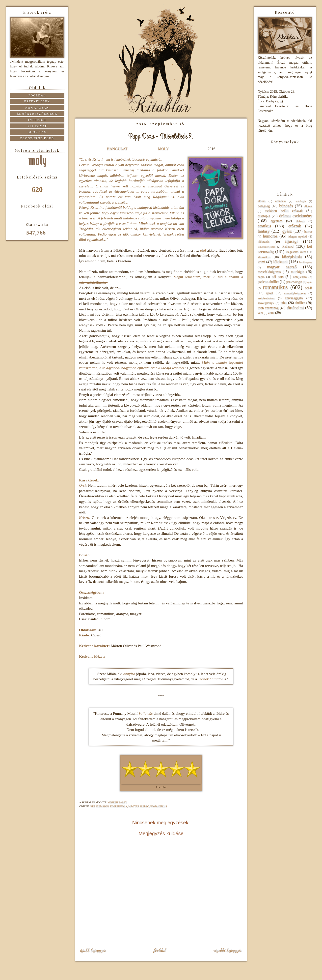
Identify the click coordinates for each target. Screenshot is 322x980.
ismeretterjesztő (266, 247)
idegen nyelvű (298, 237)
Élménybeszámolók (37, 114)
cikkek (308, 206)
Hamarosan (37, 108)
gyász (287, 231)
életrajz (300, 221)
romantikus (159, 806)
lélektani (280, 262)
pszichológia (294, 282)
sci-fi (309, 288)
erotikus (264, 226)
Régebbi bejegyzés (228, 950)
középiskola (119, 806)
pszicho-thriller (268, 282)
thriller (300, 303)
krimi (261, 262)
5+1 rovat (37, 126)
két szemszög (100, 806)
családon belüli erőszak (284, 211)
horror (308, 232)
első (203, 250)
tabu (284, 303)
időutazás (264, 242)
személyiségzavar (295, 293)
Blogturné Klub (37, 138)
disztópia (264, 216)
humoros (270, 236)
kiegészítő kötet (296, 252)
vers (260, 313)
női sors (278, 277)
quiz (310, 282)
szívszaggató (294, 298)
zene (271, 313)
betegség (264, 206)
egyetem (276, 221)
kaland (288, 246)
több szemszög (268, 308)
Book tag (37, 132)
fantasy (264, 231)
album (261, 201)
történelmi (295, 308)
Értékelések (37, 101)
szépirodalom (266, 298)
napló (261, 277)
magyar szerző (139, 806)
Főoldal (160, 950)
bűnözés (286, 206)
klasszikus (264, 257)
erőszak (295, 226)
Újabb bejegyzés (93, 950)
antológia (301, 201)
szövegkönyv (266, 303)
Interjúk (37, 120)
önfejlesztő (300, 277)
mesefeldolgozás (269, 272)
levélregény (306, 262)
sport (269, 293)
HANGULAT (117, 149)
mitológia (297, 272)
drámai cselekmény (296, 216)
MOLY (163, 149)
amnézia (280, 201)
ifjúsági (291, 241)
